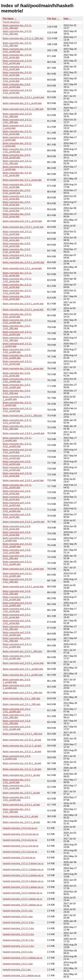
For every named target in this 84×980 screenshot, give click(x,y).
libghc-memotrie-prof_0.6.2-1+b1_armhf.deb (17, 610)
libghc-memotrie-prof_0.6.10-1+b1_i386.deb (17, 581)
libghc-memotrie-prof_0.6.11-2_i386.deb (23, 109)
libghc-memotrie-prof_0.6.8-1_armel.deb (23, 663)
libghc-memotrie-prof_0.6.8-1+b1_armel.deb (17, 622)
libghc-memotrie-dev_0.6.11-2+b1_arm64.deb (17, 486)
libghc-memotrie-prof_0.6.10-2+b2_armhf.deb (17, 92)
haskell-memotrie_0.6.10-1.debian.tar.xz (23, 887)
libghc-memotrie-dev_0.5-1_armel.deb (22, 180)
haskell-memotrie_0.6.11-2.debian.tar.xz (23, 869)
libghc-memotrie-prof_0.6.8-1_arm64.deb (24, 433)
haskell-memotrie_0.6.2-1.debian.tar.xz (23, 958)
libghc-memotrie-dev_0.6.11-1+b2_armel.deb (17, 280)
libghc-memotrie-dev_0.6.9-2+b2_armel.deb (17, 215)
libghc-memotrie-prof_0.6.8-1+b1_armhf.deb (17, 551)
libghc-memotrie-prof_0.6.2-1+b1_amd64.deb (17, 710)
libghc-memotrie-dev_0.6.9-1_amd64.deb (17, 398)
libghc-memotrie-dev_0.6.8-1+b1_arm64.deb (17, 86)
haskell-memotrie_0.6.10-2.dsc (18, 934)
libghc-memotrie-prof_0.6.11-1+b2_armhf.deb (17, 256)
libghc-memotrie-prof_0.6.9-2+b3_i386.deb (17, 592)
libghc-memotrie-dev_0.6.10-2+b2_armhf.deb (17, 74)
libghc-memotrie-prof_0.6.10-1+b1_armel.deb (17, 475)
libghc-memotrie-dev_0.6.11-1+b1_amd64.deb (17, 380)
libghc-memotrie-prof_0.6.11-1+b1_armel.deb (17, 198)
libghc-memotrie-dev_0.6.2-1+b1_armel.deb (17, 787)
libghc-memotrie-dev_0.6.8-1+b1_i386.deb (17, 640)
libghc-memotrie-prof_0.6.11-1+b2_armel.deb (17, 209)
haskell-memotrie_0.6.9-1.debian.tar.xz (23, 899)
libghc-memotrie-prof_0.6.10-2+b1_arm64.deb (17, 62)
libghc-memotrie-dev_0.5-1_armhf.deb (22, 103)
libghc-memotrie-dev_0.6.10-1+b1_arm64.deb (17, 150)
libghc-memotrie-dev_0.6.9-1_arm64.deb (23, 262)
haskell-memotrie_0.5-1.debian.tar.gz (22, 975)
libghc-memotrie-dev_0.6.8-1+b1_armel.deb (17, 374)
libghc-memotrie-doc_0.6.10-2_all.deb (22, 740)
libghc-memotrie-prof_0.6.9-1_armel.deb (23, 587)
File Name (8, 19)
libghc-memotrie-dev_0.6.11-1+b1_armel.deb (17, 274)
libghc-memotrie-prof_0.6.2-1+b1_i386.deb (17, 716)
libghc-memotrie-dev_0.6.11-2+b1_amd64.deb (17, 510)
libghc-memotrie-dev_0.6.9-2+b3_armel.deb (17, 239)
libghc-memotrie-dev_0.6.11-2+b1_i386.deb (17, 44)
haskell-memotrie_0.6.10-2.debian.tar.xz (23, 881)
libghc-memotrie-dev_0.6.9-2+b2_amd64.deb (17, 386)
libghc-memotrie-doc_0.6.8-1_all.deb (21, 793)
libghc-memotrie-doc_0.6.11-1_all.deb (22, 752)
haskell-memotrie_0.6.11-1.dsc (18, 946)
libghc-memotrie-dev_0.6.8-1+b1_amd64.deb (17, 657)
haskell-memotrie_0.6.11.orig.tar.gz (21, 846)
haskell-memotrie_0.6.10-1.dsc (18, 940)
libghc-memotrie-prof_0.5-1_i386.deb (22, 704)
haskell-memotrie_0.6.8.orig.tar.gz (20, 840)
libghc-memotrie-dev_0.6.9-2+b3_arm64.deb (17, 156)
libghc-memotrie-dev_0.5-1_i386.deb (21, 698)
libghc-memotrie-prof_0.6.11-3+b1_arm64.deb (17, 333)
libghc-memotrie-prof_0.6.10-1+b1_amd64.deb (17, 604)
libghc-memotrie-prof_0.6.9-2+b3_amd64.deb (17, 598)
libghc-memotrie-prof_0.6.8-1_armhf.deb (23, 569)
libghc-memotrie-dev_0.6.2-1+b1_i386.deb (17, 811)
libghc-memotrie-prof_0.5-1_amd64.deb (23, 669)
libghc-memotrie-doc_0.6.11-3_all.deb (22, 769)
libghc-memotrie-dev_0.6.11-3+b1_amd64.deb (17, 445)
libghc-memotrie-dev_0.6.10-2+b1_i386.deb (17, 33)
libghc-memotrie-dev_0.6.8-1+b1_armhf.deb (17, 298)
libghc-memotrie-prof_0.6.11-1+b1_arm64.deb (17, 363)
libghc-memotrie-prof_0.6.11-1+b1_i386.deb (17, 121)
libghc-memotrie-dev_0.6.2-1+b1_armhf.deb (17, 781)
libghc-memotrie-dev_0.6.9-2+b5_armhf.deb (17, 245)
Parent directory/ (11, 22)
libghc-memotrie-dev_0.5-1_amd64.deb (23, 675)
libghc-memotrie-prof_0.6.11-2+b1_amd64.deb (17, 646)
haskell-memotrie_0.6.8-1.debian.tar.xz (23, 905)
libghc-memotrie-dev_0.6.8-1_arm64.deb (23, 97)
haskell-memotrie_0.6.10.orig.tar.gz (21, 834)
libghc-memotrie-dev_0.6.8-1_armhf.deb (23, 304)
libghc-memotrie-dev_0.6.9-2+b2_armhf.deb (17, 251)
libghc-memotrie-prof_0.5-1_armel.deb (22, 268)
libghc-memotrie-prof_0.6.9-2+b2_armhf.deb (17, 516)
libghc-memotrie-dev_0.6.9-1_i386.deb (22, 416)
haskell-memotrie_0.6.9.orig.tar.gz (20, 828)
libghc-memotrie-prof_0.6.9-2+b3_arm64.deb (17, 463)
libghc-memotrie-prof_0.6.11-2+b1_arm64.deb (17, 410)
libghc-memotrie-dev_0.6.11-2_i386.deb (23, 38)
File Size (52, 19)
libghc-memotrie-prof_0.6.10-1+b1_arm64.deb (17, 469)
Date (66, 19)
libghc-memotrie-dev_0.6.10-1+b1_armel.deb (17, 174)
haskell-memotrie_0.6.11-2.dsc (18, 928)
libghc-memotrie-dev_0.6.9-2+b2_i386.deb (17, 392)
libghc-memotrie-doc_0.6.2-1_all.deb (21, 822)
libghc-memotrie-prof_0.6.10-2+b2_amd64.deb (17, 545)
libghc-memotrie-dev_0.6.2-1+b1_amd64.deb (17, 799)
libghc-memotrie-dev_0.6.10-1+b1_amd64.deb (17, 357)
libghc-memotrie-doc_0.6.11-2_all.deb (22, 746)
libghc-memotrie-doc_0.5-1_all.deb (20, 816)
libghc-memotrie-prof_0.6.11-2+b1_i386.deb (17, 162)
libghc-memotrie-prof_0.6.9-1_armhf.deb (23, 480)
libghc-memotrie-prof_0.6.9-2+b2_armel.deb (17, 533)
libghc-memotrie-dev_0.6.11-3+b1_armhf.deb (17, 133)
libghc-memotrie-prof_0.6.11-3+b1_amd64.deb (17, 563)
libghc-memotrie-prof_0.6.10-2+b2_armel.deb (17, 80)
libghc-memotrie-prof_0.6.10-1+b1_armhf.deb (17, 451)
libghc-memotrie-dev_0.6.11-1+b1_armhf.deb (17, 292)
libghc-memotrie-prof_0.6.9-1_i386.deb (23, 693)
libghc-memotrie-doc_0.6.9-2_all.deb (21, 775)
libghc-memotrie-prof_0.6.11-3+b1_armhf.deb (17, 68)
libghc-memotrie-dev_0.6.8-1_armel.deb (23, 369)
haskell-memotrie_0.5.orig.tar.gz (19, 858)
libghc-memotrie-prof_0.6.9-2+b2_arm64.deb (17, 504)
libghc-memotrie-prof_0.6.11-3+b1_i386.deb (17, 557)
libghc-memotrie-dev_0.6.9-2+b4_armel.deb (17, 203)
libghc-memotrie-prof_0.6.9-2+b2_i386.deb (17, 628)
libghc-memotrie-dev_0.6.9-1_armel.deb (23, 310)
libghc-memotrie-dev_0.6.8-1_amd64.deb (17, 681)
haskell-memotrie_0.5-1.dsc (17, 970)
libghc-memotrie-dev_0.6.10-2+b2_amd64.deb (17, 321)
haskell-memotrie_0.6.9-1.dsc (18, 911)
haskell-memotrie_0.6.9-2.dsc (18, 952)
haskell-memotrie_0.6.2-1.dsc (18, 964)
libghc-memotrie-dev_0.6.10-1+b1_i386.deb (17, 339)
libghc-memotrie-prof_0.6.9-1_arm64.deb (24, 522)
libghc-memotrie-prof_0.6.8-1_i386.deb (23, 734)
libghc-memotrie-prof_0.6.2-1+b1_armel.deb (17, 616)
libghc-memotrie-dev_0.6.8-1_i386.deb (22, 651)
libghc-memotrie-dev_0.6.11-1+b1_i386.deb (17, 27)
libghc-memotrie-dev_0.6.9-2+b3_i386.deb (17, 327)
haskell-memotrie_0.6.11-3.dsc (18, 922)
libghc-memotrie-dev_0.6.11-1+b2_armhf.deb (17, 286)
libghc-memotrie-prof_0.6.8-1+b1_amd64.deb (17, 728)
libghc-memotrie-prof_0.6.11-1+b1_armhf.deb (17, 233)
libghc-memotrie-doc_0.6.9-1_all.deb (21, 805)
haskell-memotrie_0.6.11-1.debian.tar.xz (23, 875)
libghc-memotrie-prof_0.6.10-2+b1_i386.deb (17, 115)
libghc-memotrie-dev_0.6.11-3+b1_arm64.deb (17, 421)
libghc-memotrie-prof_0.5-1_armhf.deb (22, 221)
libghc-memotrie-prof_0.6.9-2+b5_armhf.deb (17, 498)
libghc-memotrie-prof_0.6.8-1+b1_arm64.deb (17, 457)
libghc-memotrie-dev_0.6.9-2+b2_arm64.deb (17, 192)
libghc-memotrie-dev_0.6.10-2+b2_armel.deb (17, 56)
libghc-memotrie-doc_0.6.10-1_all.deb (22, 763)
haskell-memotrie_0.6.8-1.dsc (18, 917)
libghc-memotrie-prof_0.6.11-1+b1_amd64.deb (17, 575)
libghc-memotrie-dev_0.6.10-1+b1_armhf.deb (17, 186)
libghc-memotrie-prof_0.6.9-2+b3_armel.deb (17, 528)
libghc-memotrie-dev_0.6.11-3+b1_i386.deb (17, 427)
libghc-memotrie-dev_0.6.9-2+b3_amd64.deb (17, 351)
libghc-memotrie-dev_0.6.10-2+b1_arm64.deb (17, 50)
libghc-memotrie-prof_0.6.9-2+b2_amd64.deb (17, 634)
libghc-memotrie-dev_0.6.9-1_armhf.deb (23, 227)
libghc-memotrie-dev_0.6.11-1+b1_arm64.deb (17, 315)
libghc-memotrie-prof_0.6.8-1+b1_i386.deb (17, 722)
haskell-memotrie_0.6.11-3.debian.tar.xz (23, 863)
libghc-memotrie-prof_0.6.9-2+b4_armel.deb (17, 492)
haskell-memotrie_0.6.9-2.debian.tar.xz (23, 893)
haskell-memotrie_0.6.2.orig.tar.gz (20, 852)
